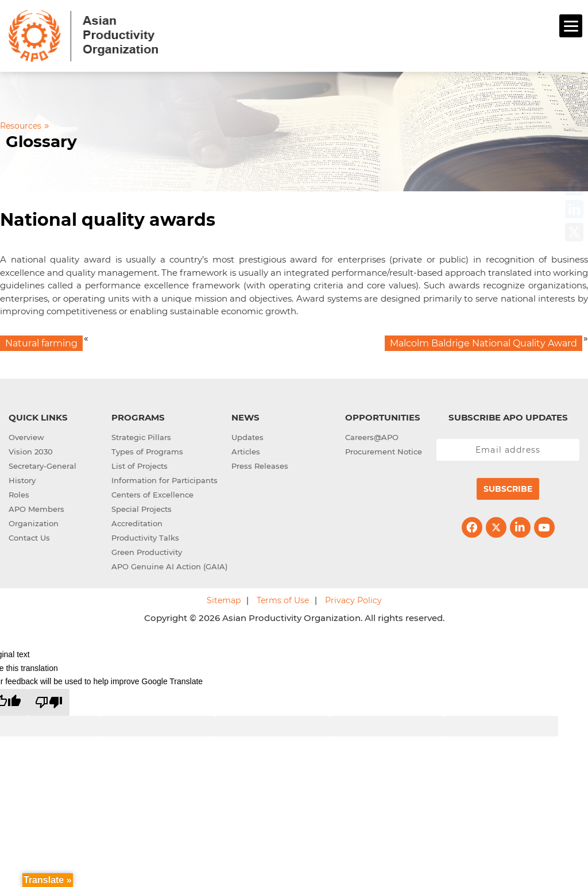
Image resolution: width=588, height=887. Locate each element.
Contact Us (29, 538)
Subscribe (508, 489)
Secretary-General (42, 466)
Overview (26, 437)
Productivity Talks (145, 538)
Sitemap (224, 600)
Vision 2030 (31, 452)
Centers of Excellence (152, 495)
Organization (34, 523)
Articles (246, 452)
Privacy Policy (353, 600)
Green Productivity (147, 552)
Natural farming (41, 343)
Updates (247, 437)
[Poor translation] (49, 702)
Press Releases (260, 466)
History (22, 480)
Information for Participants (165, 480)
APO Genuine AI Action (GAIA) (169, 566)
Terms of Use (283, 600)
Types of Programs (147, 452)
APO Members (36, 509)
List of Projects (140, 466)
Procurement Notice (384, 452)
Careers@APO (372, 437)
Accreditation (137, 523)
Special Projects (142, 509)
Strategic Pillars (141, 437)
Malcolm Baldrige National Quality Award (483, 343)
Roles (19, 495)
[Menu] (571, 26)
